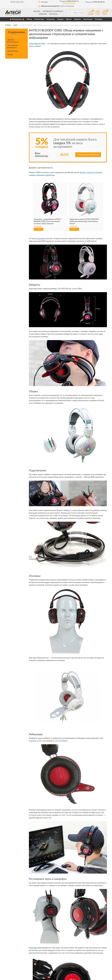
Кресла (69, 19)
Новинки (43, 14)
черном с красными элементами (42, 175)
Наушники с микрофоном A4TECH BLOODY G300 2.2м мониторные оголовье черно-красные (47, 221)
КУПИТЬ (39, 229)
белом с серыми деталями (90, 172)
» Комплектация (12, 51)
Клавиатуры (39, 19)
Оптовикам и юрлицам (53, 11)
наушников (40, 239)
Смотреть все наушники (88, 155)
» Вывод (10, 55)
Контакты (54, 14)
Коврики (78, 19)
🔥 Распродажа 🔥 (17, 19)
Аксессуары (88, 19)
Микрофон (33, 948)
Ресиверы (99, 19)
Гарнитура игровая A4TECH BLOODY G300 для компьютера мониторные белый (84, 221)
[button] (69, 3)
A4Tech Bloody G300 (37, 44)
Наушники (51, 19)
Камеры (60, 19)
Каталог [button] (37, 11)
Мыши (29, 19)
